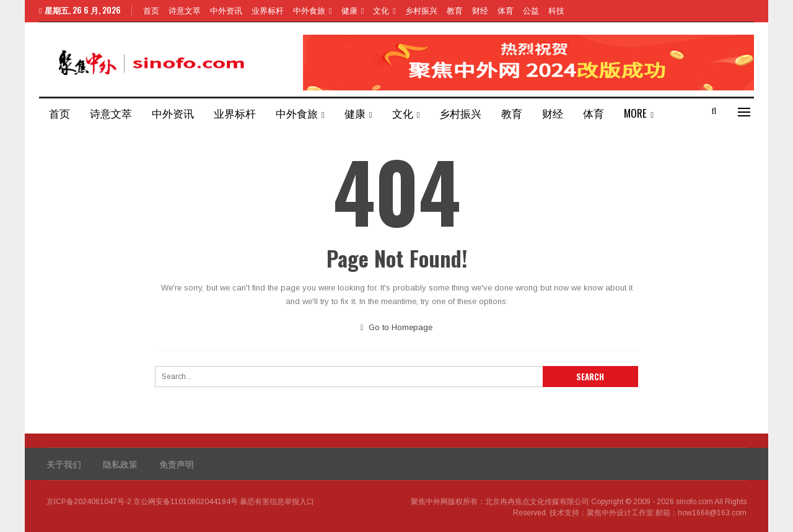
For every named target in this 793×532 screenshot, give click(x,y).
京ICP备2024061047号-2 (89, 502)
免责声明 (177, 464)
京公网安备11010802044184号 (186, 502)
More (635, 113)
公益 (531, 10)
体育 (506, 10)
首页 (151, 10)
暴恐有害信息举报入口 (277, 502)
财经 (480, 10)
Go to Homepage (397, 327)
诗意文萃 (185, 10)
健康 (349, 10)
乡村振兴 (421, 10)
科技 (556, 10)
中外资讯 (226, 10)
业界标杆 (268, 10)
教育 (455, 10)
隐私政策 (120, 464)
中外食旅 (309, 10)
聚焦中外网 (429, 502)
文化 (381, 10)
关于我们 (64, 464)
